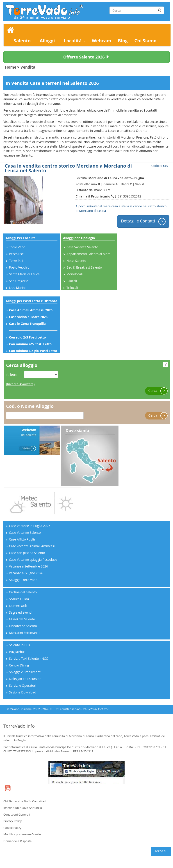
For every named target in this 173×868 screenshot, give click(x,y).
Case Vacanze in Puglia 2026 (30, 526)
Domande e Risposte (17, 841)
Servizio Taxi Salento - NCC (28, 658)
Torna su (161, 851)
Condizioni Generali (17, 814)
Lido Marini (17, 288)
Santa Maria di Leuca (24, 274)
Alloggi (48, 41)
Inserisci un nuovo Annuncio (23, 808)
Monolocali (75, 274)
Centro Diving (19, 665)
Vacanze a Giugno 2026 (26, 573)
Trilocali (72, 288)
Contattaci (39, 801)
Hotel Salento (76, 261)
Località (74, 41)
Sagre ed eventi (20, 612)
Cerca (158, 391)
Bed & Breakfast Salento (84, 267)
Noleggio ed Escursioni (26, 679)
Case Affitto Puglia (22, 539)
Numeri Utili (18, 606)
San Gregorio (19, 281)
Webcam (102, 41)
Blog (123, 41)
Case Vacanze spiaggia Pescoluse (33, 560)
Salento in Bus (19, 645)
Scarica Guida (19, 599)
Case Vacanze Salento (82, 247)
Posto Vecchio (19, 267)
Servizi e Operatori (23, 685)
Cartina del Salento (23, 592)
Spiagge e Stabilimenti (25, 672)
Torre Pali (16, 261)
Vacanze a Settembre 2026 (28, 566)
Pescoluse (16, 254)
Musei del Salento (22, 619)
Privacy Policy (13, 821)
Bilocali (72, 281)
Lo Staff (25, 801)
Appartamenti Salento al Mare (88, 254)
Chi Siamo (146, 41)
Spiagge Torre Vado (23, 580)
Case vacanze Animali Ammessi (32, 546)
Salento (23, 41)
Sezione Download (23, 692)
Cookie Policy (12, 828)
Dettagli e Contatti (143, 221)
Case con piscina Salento (27, 553)
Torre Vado (17, 247)
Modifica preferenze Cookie (22, 834)
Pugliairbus (17, 652)
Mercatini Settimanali (25, 633)
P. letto (12, 375)
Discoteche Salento (23, 626)
